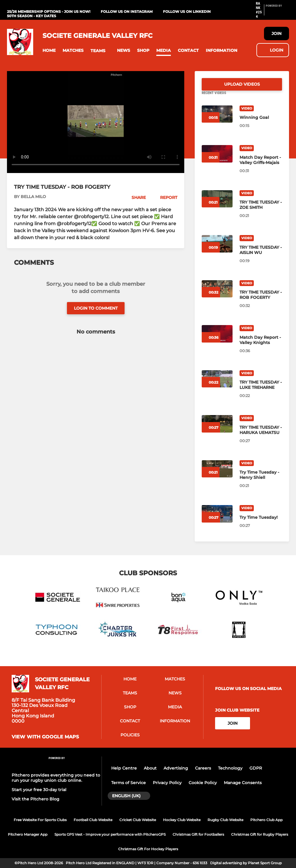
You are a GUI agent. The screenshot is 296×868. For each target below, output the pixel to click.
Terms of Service (128, 783)
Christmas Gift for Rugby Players (260, 834)
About (150, 768)
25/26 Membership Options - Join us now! (49, 12)
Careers (203, 768)
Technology (230, 768)
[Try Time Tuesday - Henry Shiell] (261, 482)
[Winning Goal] (261, 124)
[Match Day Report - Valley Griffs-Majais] (261, 167)
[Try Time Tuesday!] (261, 524)
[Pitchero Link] (277, 13)
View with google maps (45, 737)
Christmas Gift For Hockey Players (148, 849)
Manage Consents (243, 783)
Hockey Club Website (182, 820)
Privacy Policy (167, 783)
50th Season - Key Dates (32, 16)
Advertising (176, 768)
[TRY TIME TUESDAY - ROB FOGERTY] (261, 302)
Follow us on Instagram (127, 12)
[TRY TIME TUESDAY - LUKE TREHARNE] (261, 392)
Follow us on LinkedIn (187, 12)
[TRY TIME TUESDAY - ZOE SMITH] (261, 212)
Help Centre (124, 768)
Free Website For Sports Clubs (40, 820)
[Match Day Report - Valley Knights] (261, 347)
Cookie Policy (203, 783)
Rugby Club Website (225, 820)
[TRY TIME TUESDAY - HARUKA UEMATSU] (261, 437)
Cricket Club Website (138, 820)
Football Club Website (93, 820)
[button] (49, 51)
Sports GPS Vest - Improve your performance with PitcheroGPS (110, 834)
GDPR (256, 768)
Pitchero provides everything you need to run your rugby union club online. (56, 778)
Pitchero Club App (266, 820)
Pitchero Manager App (28, 834)
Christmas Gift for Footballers (198, 834)
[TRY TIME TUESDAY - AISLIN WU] (261, 257)
